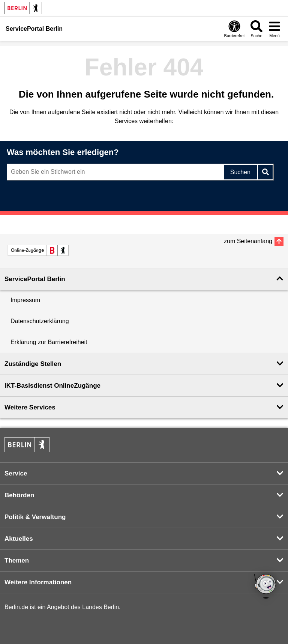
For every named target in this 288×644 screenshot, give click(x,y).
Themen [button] (17, 560)
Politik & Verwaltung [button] (35, 517)
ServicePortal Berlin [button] (35, 279)
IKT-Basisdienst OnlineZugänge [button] (52, 386)
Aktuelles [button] (19, 539)
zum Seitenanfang (248, 241)
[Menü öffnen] (274, 29)
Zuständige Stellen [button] (33, 364)
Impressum (25, 300)
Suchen (240, 172)
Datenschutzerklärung (40, 321)
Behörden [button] (19, 495)
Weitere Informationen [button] (38, 582)
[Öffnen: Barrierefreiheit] (234, 29)
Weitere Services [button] (30, 407)
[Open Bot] (265, 587)
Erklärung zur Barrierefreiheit (49, 342)
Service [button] (16, 473)
